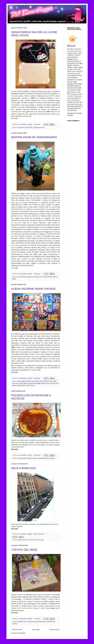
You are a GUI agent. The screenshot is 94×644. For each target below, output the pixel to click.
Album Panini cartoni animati (35, 381)
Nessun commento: (39, 534)
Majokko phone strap (24, 622)
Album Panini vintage (50, 381)
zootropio (42, 250)
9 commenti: (37, 378)
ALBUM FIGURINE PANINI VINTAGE (34, 289)
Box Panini (15, 383)
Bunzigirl (73, 46)
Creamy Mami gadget (34, 383)
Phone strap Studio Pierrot (39, 622)
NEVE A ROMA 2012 (24, 468)
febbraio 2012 (22, 540)
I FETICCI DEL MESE (24, 550)
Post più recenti (17, 630)
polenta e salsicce (33, 458)
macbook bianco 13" (39, 127)
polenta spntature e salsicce (47, 458)
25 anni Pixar (22, 277)
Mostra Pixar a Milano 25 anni (35, 277)
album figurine (22, 381)
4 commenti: (37, 619)
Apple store (21, 127)
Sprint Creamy (31, 385)
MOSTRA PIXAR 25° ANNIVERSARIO (34, 137)
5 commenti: (37, 274)
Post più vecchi (54, 630)
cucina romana (22, 458)
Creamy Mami (23, 383)
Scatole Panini (21, 385)
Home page (36, 630)
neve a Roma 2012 (32, 540)
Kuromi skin (29, 127)
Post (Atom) (22, 633)
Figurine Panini (46, 383)
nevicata (41, 540)
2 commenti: (37, 124)
